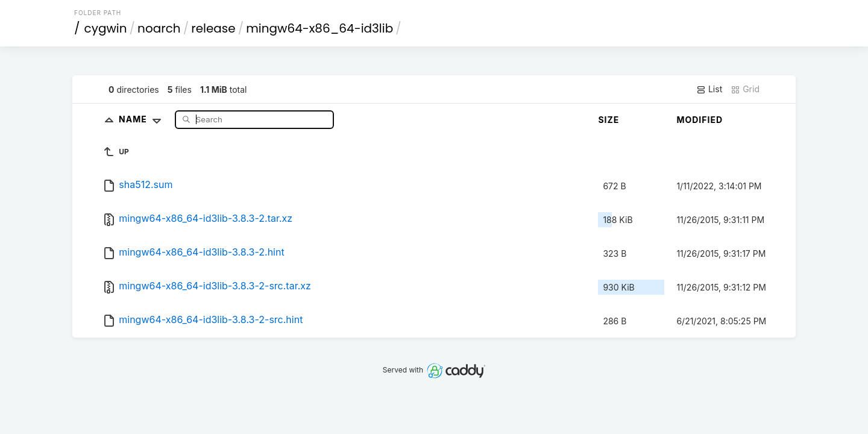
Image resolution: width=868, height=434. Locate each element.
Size (609, 120)
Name (143, 119)
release (213, 28)
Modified (700, 120)
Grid (745, 89)
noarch (159, 28)
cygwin (106, 28)
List (709, 89)
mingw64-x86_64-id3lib (319, 28)
